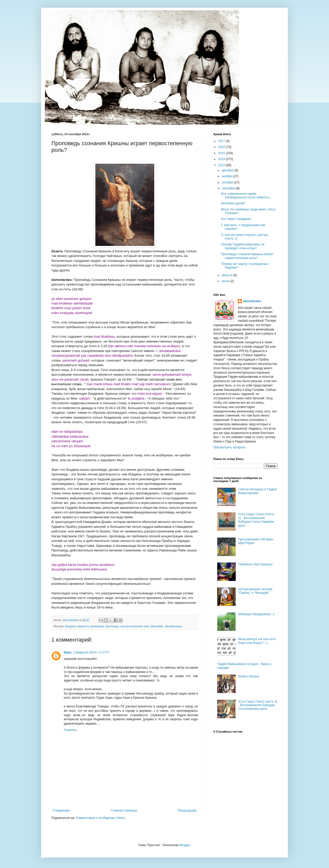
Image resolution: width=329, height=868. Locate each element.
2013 (222, 165)
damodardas (252, 301)
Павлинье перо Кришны (255, 564)
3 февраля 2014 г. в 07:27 (91, 652)
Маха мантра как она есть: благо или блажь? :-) (257, 641)
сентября (229, 188)
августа (228, 275)
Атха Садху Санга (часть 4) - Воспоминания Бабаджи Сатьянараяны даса (258, 705)
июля (226, 281)
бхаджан (70, 626)
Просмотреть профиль (230, 447)
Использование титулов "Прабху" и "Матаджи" (255, 591)
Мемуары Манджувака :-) (256, 614)
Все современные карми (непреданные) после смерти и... (246, 196)
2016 (222, 147)
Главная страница (124, 810)
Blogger (185, 845)
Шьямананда (173, 626)
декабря (228, 170)
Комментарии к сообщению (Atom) (100, 818)
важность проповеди (91, 626)
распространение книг (135, 626)
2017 (222, 141)
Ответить (70, 730)
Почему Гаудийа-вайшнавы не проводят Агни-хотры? (243, 246)
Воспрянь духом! (233, 203)
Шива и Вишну (249, 676)
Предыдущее (187, 810)
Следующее (61, 810)
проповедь (112, 626)
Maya (68, 652)
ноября (227, 176)
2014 (222, 159)
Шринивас (157, 626)
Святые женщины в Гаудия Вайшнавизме (258, 491)
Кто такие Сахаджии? (236, 219)
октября (228, 182)
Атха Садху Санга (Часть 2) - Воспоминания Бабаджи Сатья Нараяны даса (256, 520)
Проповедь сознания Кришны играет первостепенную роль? (247, 256)
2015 (222, 153)
